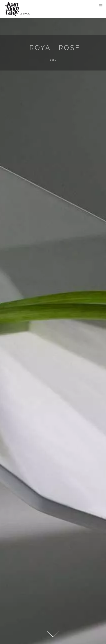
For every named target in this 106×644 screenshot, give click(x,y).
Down (53, 633)
